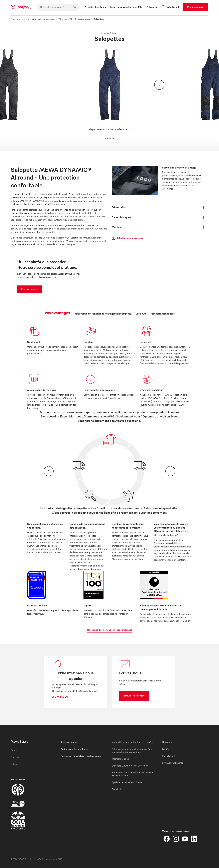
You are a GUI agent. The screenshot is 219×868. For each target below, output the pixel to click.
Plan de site (117, 789)
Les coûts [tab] (141, 313)
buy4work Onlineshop (173, 763)
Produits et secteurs (20, 19)
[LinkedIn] (194, 839)
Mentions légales (120, 759)
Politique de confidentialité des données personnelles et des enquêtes (132, 750)
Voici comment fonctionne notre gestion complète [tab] (103, 313)
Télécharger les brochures (75, 749)
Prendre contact (196, 7)
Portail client (168, 756)
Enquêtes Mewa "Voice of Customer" (130, 766)
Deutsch (15, 750)
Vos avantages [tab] (57, 313)
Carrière (166, 749)
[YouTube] (185, 839)
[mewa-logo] (21, 7)
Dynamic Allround (83, 19)
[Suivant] (159, 85)
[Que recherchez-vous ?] (58, 7)
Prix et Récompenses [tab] (163, 313)
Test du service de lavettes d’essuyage (81, 756)
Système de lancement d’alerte (127, 782)
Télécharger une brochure (127, 238)
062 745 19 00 (60, 697)
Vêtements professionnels (44, 19)
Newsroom (168, 742)
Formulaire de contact (134, 696)
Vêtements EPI (65, 19)
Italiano (14, 764)
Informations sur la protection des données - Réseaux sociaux (133, 774)
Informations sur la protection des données (132, 742)
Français (15, 757)
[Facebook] (167, 839)
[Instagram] (176, 839)
